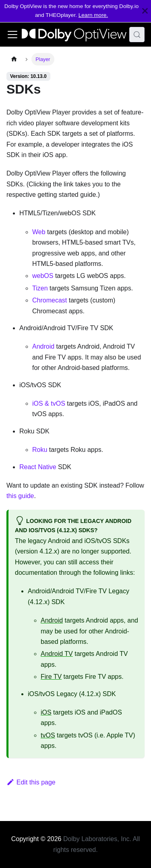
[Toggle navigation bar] (12, 35)
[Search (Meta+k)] (137, 35)
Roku (40, 450)
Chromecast (50, 300)
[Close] (145, 11)
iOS (46, 712)
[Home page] (14, 59)
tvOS (48, 735)
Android (43, 346)
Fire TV (51, 677)
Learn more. (93, 15)
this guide (20, 496)
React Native (38, 467)
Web (39, 232)
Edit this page (31, 782)
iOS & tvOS (49, 403)
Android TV (57, 654)
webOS (43, 276)
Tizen (40, 288)
